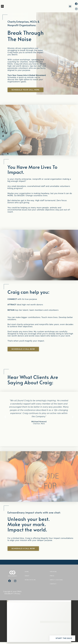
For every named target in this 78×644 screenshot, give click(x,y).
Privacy (18, 594)
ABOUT (27, 576)
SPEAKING (53, 572)
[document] (39, 621)
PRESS (52, 576)
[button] (70, 6)
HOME (27, 572)
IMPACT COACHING (56, 580)
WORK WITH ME (30, 580)
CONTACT (53, 584)
